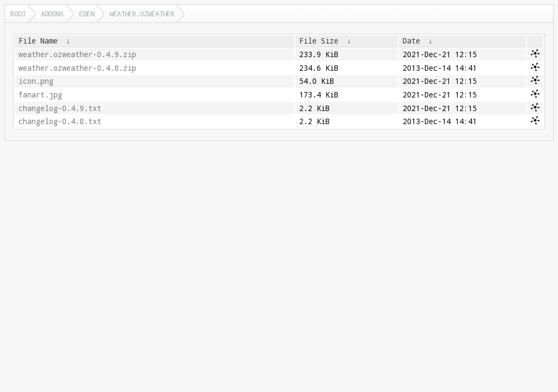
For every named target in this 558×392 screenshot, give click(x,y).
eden (87, 14)
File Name (38, 41)
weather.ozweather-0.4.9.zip (77, 54)
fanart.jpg (40, 95)
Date (411, 41)
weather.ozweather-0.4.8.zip (77, 68)
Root (18, 14)
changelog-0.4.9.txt (60, 108)
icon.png (36, 81)
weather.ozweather (142, 14)
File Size (319, 41)
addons (52, 14)
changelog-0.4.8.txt (60, 121)
